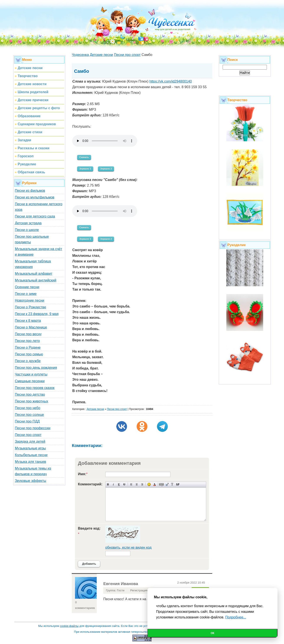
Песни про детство (30, 394)
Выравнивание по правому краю (142, 484)
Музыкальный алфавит (33, 274)
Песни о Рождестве (30, 307)
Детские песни (95, 409)
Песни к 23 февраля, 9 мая (37, 314)
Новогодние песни (29, 300)
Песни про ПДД (27, 421)
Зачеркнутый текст (124, 484)
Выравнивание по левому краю (131, 484)
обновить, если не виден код (129, 547)
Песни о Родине (28, 347)
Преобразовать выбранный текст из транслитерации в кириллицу (172, 484)
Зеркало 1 (85, 169)
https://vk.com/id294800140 (171, 81)
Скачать (84, 157)
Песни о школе (27, 230)
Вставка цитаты (167, 484)
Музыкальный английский (35, 280)
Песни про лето (27, 341)
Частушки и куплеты (31, 374)
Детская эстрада (28, 223)
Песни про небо (27, 408)
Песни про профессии (33, 428)
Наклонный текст (113, 484)
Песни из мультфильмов (34, 197)
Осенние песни (27, 287)
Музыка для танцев (30, 462)
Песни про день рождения (36, 368)
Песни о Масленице (31, 327)
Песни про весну (28, 334)
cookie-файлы (69, 626)
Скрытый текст (161, 484)
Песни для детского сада (35, 216)
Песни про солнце (29, 415)
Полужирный (108, 484)
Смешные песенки (30, 381)
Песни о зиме (26, 294)
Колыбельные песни (31, 455)
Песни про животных (31, 401)
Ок (213, 633)
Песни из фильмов (30, 191)
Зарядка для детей (30, 442)
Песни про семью (29, 354)
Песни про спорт (28, 435)
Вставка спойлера (178, 484)
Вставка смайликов (149, 484)
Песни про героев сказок (35, 388)
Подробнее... (236, 617)
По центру (137, 484)
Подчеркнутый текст (119, 484)
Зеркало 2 (106, 169)
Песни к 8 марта (28, 321)
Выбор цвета (154, 484)
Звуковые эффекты (30, 481)
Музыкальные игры (30, 448)
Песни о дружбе (28, 361)
